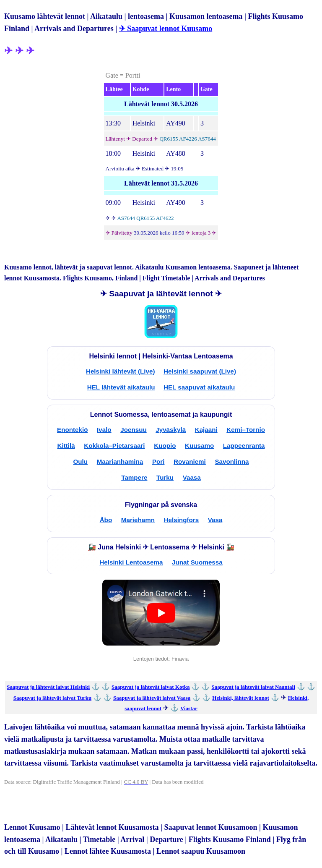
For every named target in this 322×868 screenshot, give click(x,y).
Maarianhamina (120, 461)
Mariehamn (138, 520)
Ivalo (104, 430)
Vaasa (192, 477)
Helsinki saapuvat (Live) (200, 371)
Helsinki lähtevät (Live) (121, 371)
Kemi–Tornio (246, 430)
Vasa (215, 520)
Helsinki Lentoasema (131, 562)
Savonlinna (232, 461)
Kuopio (165, 446)
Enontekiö (72, 430)
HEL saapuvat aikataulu (199, 387)
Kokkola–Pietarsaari (114, 446)
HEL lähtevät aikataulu (121, 387)
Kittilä (66, 446)
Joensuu (133, 430)
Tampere (134, 477)
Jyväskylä (171, 430)
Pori (158, 461)
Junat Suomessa (197, 562)
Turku (165, 477)
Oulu (81, 461)
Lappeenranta (244, 446)
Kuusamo (199, 446)
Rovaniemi (190, 461)
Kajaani (206, 430)
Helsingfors (182, 520)
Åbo (106, 520)
